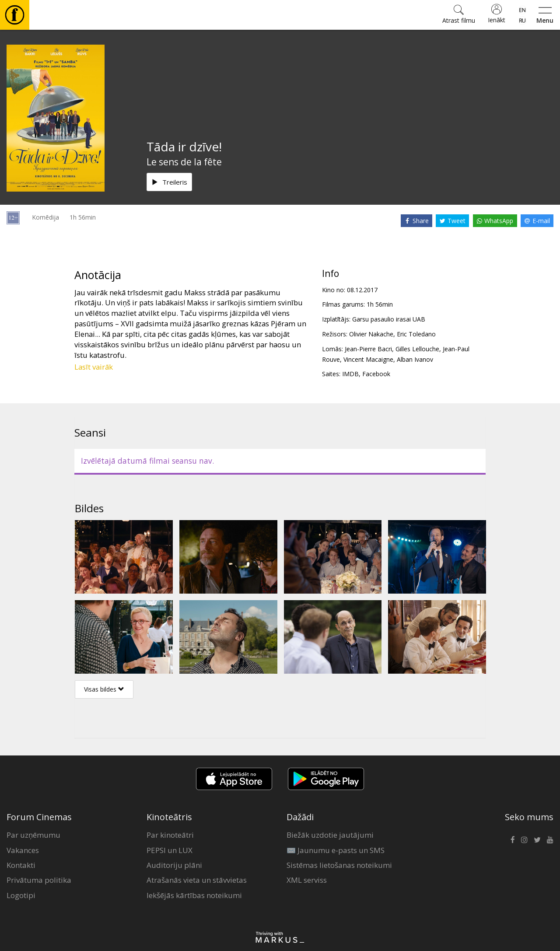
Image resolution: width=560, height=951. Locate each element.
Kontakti (21, 865)
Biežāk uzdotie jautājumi (330, 835)
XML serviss (307, 880)
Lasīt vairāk (94, 367)
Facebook (376, 374)
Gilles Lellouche (417, 349)
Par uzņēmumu (33, 835)
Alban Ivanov (415, 359)
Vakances (23, 850)
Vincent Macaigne (368, 359)
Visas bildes (104, 689)
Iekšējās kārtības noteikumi (194, 895)
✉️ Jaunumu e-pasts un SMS (336, 850)
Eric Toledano (416, 334)
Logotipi (21, 895)
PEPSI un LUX (170, 850)
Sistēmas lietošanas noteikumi (339, 865)
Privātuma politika (39, 880)
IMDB (350, 374)
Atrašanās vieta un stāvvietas (197, 880)
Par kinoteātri (170, 835)
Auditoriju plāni (174, 865)
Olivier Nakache (371, 334)
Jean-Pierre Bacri (368, 349)
